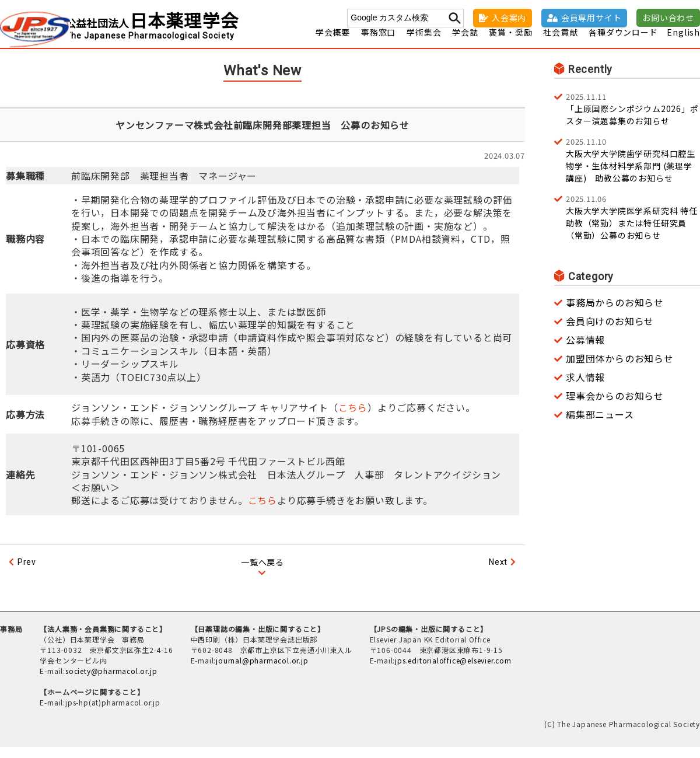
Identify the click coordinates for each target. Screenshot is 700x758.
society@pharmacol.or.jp (111, 682)
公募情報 (585, 350)
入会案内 (509, 18)
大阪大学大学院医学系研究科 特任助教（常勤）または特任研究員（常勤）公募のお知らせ (633, 227)
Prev (27, 572)
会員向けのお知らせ (610, 331)
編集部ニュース (600, 425)
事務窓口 (378, 43)
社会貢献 (560, 43)
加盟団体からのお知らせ (620, 369)
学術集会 (424, 43)
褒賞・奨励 (510, 43)
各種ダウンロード (623, 43)
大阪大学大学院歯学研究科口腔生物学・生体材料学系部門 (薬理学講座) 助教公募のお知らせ (633, 170)
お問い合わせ (668, 18)
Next (498, 572)
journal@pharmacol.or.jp (262, 671)
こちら (353, 418)
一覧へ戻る (262, 572)
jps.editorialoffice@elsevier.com (453, 671)
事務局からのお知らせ (615, 313)
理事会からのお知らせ (615, 406)
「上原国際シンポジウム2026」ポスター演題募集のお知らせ (633, 119)
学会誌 (465, 43)
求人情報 (585, 387)
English (683, 43)
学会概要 (333, 43)
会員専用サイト (591, 18)
